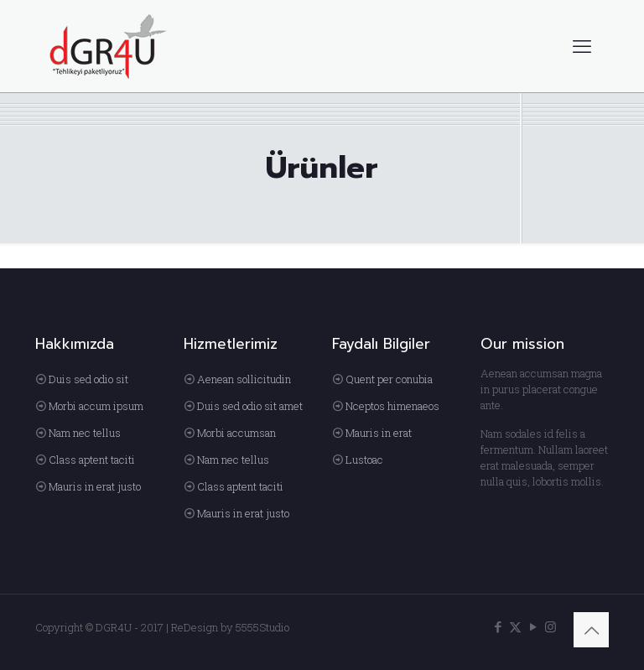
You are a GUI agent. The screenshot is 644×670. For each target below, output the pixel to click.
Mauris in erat (379, 433)
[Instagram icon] (551, 626)
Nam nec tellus (85, 433)
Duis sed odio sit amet (250, 406)
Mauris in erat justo (95, 486)
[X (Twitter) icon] (515, 626)
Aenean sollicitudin (244, 379)
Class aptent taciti (92, 460)
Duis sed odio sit (88, 379)
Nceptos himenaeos (392, 406)
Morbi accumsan (236, 433)
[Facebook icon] (498, 626)
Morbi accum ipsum (96, 406)
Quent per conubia (389, 379)
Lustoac (364, 460)
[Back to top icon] (591, 630)
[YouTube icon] (533, 626)
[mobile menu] (582, 46)
